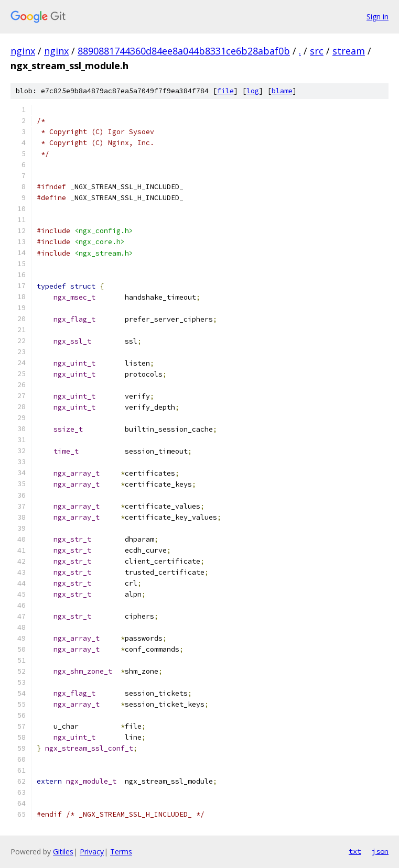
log (253, 91)
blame (282, 91)
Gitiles (63, 851)
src (317, 51)
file (225, 91)
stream (349, 51)
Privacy (92, 851)
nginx (23, 51)
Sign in (378, 17)
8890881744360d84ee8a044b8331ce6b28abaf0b (184, 51)
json (380, 851)
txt (355, 851)
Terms (121, 851)
